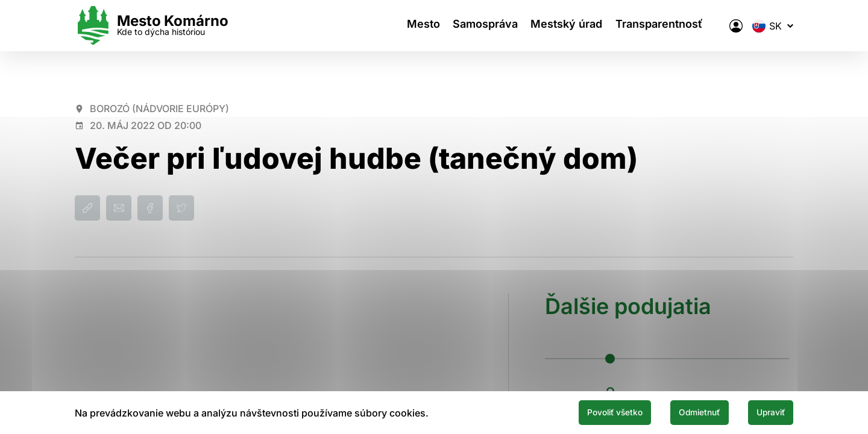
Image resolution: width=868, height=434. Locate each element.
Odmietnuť (680, 412)
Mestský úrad (570, 26)
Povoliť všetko (580, 412)
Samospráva (483, 26)
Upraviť (764, 412)
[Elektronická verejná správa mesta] (736, 26)
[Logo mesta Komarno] (152, 26)
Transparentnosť (668, 26)
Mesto (416, 26)
